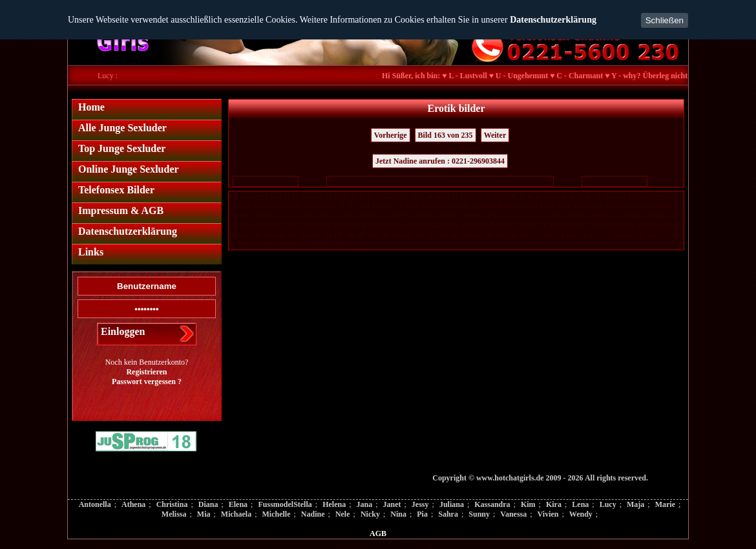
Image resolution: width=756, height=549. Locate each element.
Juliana (452, 504)
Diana (208, 504)
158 (362, 225)
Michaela (236, 514)
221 (641, 235)
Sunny (479, 514)
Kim (528, 504)
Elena (238, 504)
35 (488, 196)
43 (556, 196)
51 (623, 196)
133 (522, 216)
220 (629, 235)
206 (466, 235)
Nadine (313, 514)
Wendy (581, 514)
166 (455, 225)
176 (571, 225)
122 (394, 216)
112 (279, 216)
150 (268, 225)
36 (497, 196)
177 (583, 225)
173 (536, 225)
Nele (343, 514)
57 (673, 196)
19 (354, 196)
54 (648, 196)
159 (373, 225)
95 (543, 206)
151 (280, 225)
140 (603, 216)
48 (598, 196)
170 (501, 225)
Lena (580, 504)
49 (606, 196)
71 (341, 206)
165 (443, 225)
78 (400, 206)
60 (249, 206)
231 (303, 245)
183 (652, 225)
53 (640, 196)
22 (379, 196)
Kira (554, 504)
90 (501, 206)
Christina (172, 504)
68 (316, 206)
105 (645, 206)
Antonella (95, 504)
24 (396, 196)
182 (641, 225)
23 (388, 196)
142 (626, 216)
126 (440, 216)
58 (232, 206)
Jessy (420, 504)
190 (280, 235)
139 (592, 216)
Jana (364, 504)
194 (327, 235)
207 (478, 235)
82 (434, 206)
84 (450, 206)
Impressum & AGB (121, 210)
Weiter (495, 135)
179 (606, 225)
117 (336, 216)
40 (530, 196)
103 (621, 206)
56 (665, 196)
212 (536, 235)
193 (315, 235)
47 (589, 196)
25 (404, 196)
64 (282, 206)
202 (420, 235)
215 (571, 235)
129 (475, 216)
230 (292, 245)
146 (673, 216)
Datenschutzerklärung (553, 20)
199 (385, 235)
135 (545, 216)
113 (291, 216)
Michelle (277, 514)
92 (518, 206)
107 (668, 206)
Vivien (548, 514)
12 (295, 196)
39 (522, 196)
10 (278, 196)
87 (476, 206)
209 (501, 235)
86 (467, 206)
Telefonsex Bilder (116, 190)
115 (314, 216)
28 (430, 196)
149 (257, 225)
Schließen (665, 20)
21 (371, 196)
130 (487, 216)
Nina (398, 514)
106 (656, 206)
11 (287, 196)
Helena (334, 504)
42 (547, 196)
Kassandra (492, 504)
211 (524, 235)
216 (583, 235)
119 (359, 216)
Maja (635, 504)
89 (492, 206)
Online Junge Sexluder (129, 169)
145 (661, 216)
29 (438, 196)
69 (324, 206)
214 (559, 235)
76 (383, 206)
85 (459, 206)
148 (245, 225)
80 (417, 206)
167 (466, 225)
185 (676, 225)
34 (480, 196)
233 (327, 245)
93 (526, 206)
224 (676, 235)
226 (245, 245)
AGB (378, 533)
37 (505, 196)
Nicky (370, 514)
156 (338, 225)
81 (425, 206)
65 (291, 206)
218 (606, 235)
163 (420, 225)
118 (348, 216)
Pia (422, 514)
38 (514, 196)
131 (499, 216)
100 (586, 206)
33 (472, 196)
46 (581, 196)
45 (572, 196)
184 (664, 225)
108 (234, 216)
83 (442, 206)
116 (325, 216)
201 (408, 235)
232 (315, 245)
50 (614, 196)
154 (315, 225)
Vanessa (513, 514)
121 (382, 216)
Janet (392, 504)
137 (568, 216)
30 (446, 196)
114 (302, 216)
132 (510, 216)
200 (396, 235)
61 (257, 206)
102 (610, 206)
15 (320, 196)
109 (245, 216)
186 (234, 235)
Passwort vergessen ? (147, 382)
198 (373, 235)
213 (548, 235)
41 (539, 196)
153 (303, 225)
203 (431, 235)
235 (350, 245)
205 (455, 235)
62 (266, 206)
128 (464, 216)
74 (366, 206)
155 (327, 225)
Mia (204, 514)
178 (594, 225)
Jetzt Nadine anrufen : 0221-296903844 (440, 161)
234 (338, 245)
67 (308, 206)
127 (452, 216)
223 (664, 235)
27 (421, 196)
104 (633, 206)
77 (392, 206)
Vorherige (391, 135)
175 (559, 225)
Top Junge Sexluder (122, 148)
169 (489, 225)
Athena (133, 504)
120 (371, 216)
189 (268, 235)
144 (650, 216)
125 (429, 216)
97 (560, 206)
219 (617, 235)
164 (431, 225)
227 (257, 245)
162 (408, 225)
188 (257, 235)
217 (594, 235)
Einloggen (123, 331)
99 (576, 206)
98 (568, 206)
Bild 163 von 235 (446, 135)
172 (524, 225)
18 (346, 196)
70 (333, 206)
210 (513, 235)
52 (631, 196)
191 (292, 235)
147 (234, 225)
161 (396, 225)
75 (375, 206)
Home (91, 107)
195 (338, 235)
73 (358, 206)
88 (484, 206)
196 (350, 235)
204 (443, 235)
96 (551, 206)
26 (413, 196)
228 (268, 245)
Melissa (174, 514)
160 (385, 225)
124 (417, 216)
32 (463, 196)
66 (299, 206)
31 (455, 196)
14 (312, 196)
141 (615, 216)
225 (234, 245)
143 (638, 216)
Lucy (608, 504)
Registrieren (146, 372)
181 (629, 225)
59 (240, 206)
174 (548, 225)
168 (478, 225)
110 (257, 216)
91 (509, 206)
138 (580, 216)
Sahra (448, 514)
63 (274, 206)
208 (489, 235)
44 (564, 196)
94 (534, 206)
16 (329, 196)
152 (292, 225)
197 (362, 235)
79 (408, 206)
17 (337, 196)
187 (245, 235)
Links (91, 252)
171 (513, 225)
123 (405, 216)
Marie (665, 504)
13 (304, 196)
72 (350, 206)
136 (557, 216)
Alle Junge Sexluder (122, 128)
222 (652, 235)
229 (280, 245)
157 (350, 225)
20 (362, 196)
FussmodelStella (285, 504)
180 (617, 225)
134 (533, 216)
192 (303, 235)
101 (598, 206)
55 (656, 196)
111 (268, 216)
